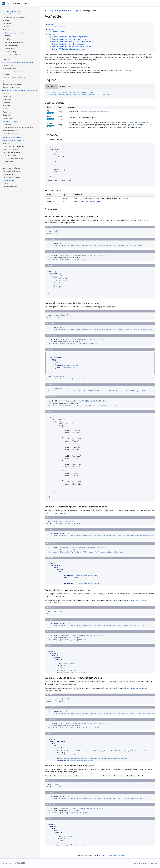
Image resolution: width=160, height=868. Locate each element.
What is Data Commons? (11, 14)
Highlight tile (7, 100)
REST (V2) (7, 39)
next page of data (96, 202)
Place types (7, 23)
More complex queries (11, 131)
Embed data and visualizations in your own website (18, 91)
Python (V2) (7, 36)
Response (52, 29)
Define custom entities (11, 149)
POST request (65, 87)
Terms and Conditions (140, 863)
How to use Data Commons (11, 11)
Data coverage (6, 30)
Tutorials (6, 75)
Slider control (8, 118)
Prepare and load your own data (14, 146)
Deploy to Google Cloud (11, 165)
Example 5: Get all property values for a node (68, 44)
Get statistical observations (14, 43)
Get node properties (12, 46)
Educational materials (10, 187)
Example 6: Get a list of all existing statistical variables (72, 47)
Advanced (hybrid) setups (12, 171)
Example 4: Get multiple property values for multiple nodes (73, 42)
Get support (7, 26)
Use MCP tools (8, 65)
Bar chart (6, 93)
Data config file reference (12, 153)
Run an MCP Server (10, 69)
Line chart (6, 103)
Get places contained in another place (16, 81)
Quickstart (7, 143)
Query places (7, 125)
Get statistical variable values (13, 84)
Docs (26, 3)
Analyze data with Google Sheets (13, 72)
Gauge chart (7, 97)
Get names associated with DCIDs (14, 78)
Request (51, 24)
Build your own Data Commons (12, 140)
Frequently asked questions (12, 177)
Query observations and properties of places (18, 128)
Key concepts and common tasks (14, 17)
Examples (52, 34)
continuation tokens (134, 600)
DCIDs (78, 118)
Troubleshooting (10, 52)
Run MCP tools (8, 162)
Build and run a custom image (13, 159)
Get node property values (12, 87)
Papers (5, 184)
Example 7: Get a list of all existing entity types (69, 49)
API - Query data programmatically (13, 33)
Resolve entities (10, 49)
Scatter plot (7, 115)
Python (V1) (7, 59)
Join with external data (11, 134)
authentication (96, 112)
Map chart (7, 106)
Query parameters (59, 27)
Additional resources (8, 181)
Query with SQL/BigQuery (10, 122)
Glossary (6, 20)
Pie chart (6, 109)
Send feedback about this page (113, 856)
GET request (51, 87)
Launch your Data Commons (13, 168)
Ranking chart (8, 112)
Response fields (58, 32)
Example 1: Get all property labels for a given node (70, 37)
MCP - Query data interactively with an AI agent (17, 63)
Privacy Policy (152, 863)
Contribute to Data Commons (11, 137)
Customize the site (9, 156)
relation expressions (140, 122)
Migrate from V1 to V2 (12, 55)
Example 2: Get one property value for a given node (70, 39)
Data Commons (14, 3)
